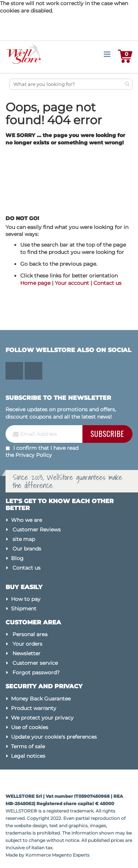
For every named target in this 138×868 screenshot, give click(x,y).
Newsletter (26, 653)
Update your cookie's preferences (54, 737)
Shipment (24, 609)
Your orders (27, 644)
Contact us (107, 283)
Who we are (26, 520)
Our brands (27, 549)
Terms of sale (28, 746)
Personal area (30, 634)
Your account (72, 283)
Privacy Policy (34, 455)
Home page (35, 283)
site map (24, 539)
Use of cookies (30, 727)
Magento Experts (71, 855)
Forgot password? (36, 672)
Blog (17, 558)
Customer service (35, 663)
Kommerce (38, 855)
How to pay (26, 599)
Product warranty (34, 708)
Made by (15, 855)
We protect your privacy (42, 718)
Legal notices (28, 756)
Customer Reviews (37, 530)
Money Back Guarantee (41, 699)
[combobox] (71, 84)
